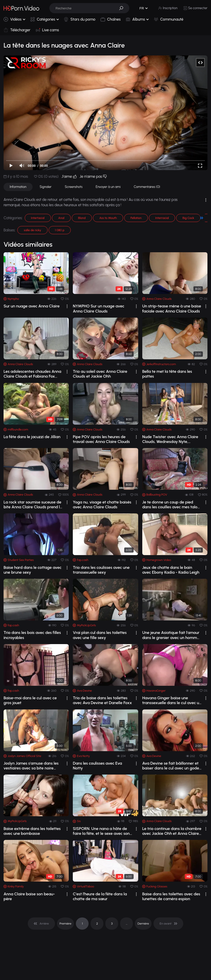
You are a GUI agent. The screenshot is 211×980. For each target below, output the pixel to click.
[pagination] (41, 924)
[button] (123, 8)
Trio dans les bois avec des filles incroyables (32, 635)
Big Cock (188, 218)
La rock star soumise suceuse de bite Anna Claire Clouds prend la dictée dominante (33, 504)
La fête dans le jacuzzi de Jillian (32, 437)
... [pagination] (126, 924)
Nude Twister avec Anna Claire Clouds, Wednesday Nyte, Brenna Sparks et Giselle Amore (171, 439)
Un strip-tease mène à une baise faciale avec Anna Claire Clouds (172, 308)
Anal (61, 218)
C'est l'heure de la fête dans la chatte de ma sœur (100, 896)
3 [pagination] (112, 924)
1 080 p (60, 230)
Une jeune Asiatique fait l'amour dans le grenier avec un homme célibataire (171, 635)
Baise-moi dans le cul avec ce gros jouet (30, 700)
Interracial (162, 218)
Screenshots (74, 187)
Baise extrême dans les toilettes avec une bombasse (32, 831)
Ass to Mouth (108, 218)
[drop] (67, 306)
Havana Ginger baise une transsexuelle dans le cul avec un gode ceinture (172, 700)
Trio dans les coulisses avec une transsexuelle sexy (101, 570)
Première (66, 924)
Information (18, 187)
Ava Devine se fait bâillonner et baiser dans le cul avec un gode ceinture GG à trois (171, 766)
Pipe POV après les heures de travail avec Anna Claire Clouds (101, 439)
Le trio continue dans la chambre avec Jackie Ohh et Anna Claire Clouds (172, 831)
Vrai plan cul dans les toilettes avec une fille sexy (100, 635)
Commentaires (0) (147, 187)
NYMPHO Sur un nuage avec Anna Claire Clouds (99, 308)
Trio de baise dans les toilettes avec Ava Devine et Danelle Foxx (102, 700)
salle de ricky (32, 230)
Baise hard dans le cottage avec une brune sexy (33, 570)
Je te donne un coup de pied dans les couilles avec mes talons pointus (172, 504)
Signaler (46, 187)
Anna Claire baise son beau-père (29, 896)
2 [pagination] (97, 924)
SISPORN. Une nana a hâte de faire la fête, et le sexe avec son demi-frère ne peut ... (101, 831)
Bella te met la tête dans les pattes (167, 374)
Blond (82, 218)
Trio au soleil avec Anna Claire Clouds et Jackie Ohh (100, 374)
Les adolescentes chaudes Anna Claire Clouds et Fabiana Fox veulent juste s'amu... (32, 374)
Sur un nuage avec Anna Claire (32, 306)
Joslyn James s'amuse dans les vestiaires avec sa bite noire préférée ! (31, 766)
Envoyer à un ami (108, 187)
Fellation (136, 218)
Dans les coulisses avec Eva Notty (97, 766)
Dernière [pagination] (143, 924)
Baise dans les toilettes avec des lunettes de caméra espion (171, 896)
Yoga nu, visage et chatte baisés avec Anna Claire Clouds (102, 504)
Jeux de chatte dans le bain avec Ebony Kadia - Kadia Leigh (171, 570)
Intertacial (38, 218)
